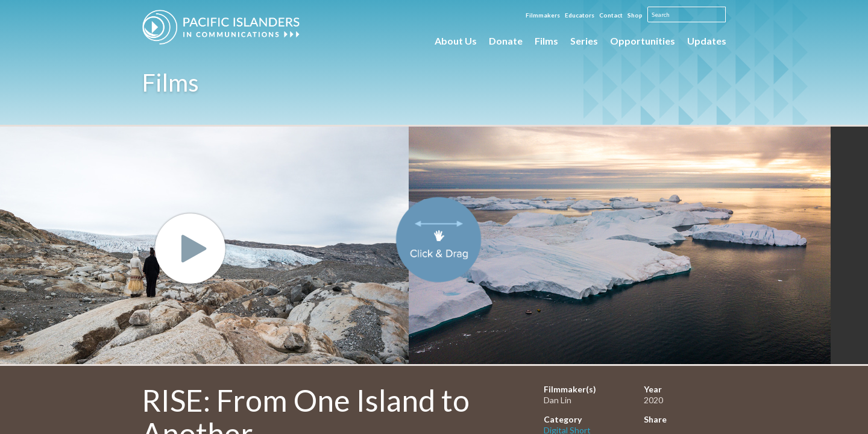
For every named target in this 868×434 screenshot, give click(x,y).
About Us (456, 41)
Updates (707, 41)
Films (546, 41)
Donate (506, 41)
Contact (611, 15)
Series (584, 41)
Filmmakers (543, 15)
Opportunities (643, 41)
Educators (580, 15)
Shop (635, 15)
